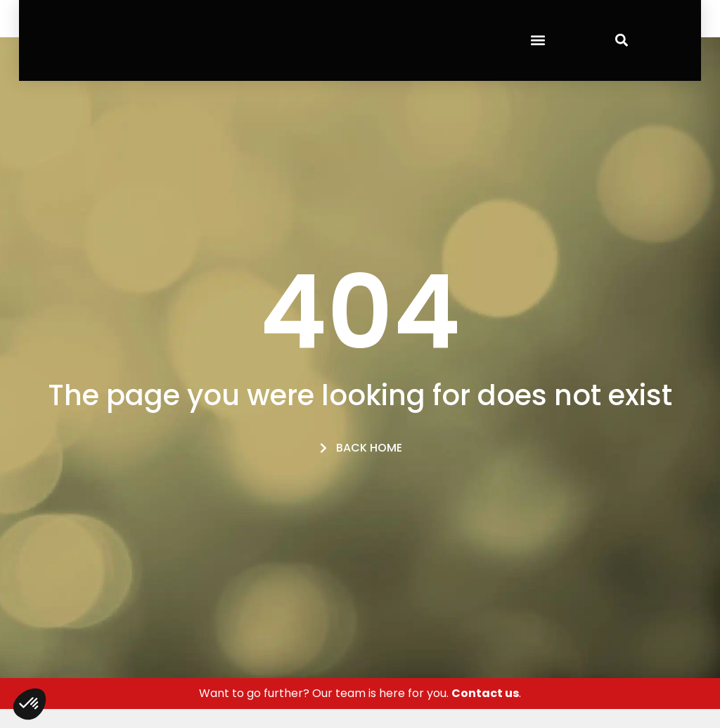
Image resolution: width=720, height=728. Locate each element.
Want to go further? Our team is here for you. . (360, 693)
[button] (538, 40)
